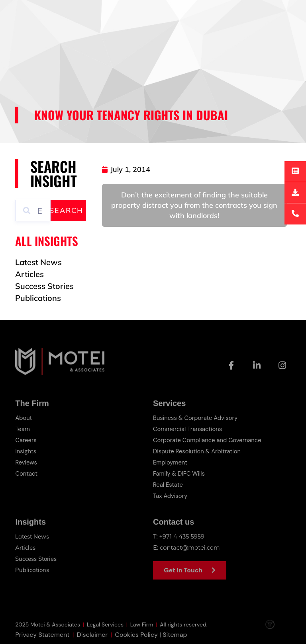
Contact (26, 474)
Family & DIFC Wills (179, 474)
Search (66, 210)
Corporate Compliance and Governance (208, 440)
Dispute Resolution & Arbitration (198, 451)
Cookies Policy (136, 639)
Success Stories (36, 559)
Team (23, 429)
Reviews (26, 463)
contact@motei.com (190, 547)
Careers (26, 440)
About (24, 418)
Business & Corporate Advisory (196, 418)
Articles (25, 547)
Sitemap (175, 639)
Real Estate (168, 485)
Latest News (32, 536)
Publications (32, 570)
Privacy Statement (42, 639)
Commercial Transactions (188, 429)
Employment (171, 463)
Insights (26, 451)
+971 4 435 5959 (182, 536)
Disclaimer (92, 639)
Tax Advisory (171, 496)
